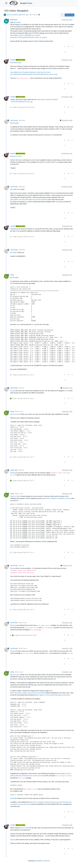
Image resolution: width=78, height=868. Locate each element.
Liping (12, 275)
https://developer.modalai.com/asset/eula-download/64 (28, 693)
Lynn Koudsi (14, 120)
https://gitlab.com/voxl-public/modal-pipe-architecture (52, 695)
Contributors (46, 861)
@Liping (22, 388)
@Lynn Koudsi (19, 411)
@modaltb (17, 22)
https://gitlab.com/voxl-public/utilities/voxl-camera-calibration (29, 200)
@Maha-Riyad (17, 63)
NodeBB (38, 861)
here (66, 391)
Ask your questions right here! (16, 15)
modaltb (13, 60)
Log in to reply (70, 15)
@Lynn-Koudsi (17, 156)
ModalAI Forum (26, 3)
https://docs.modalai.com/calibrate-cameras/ (57, 498)
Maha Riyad (14, 20)
